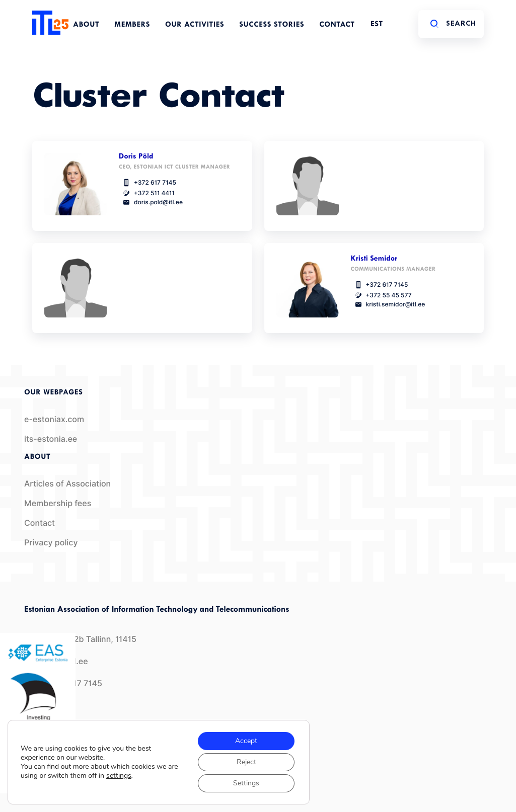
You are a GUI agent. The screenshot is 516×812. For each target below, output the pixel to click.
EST (377, 24)
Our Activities (195, 25)
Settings (246, 783)
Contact (337, 25)
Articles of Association (67, 484)
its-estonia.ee (51, 439)
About (86, 25)
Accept (246, 741)
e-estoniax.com (54, 419)
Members (132, 25)
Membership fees (58, 503)
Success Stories (272, 25)
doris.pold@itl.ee (151, 202)
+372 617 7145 (148, 183)
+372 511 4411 (147, 193)
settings (119, 776)
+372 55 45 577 (381, 295)
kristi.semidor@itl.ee (388, 304)
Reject (246, 762)
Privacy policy (51, 543)
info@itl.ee (56, 661)
